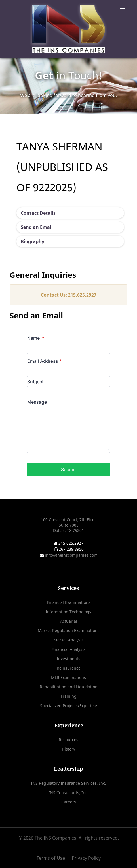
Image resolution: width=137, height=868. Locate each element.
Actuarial (69, 621)
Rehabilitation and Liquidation (69, 687)
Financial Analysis (68, 649)
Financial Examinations (69, 602)
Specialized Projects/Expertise (68, 706)
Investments (68, 659)
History (68, 749)
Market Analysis (69, 640)
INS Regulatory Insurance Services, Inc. (68, 783)
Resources (68, 740)
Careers (69, 802)
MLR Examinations (68, 677)
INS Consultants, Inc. (68, 793)
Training (68, 696)
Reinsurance (69, 668)
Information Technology (68, 612)
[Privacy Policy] (85, 858)
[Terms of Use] (53, 858)
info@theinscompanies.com (71, 555)
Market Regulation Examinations (69, 630)
